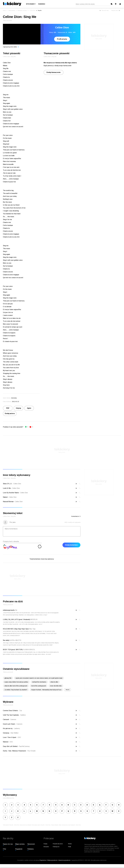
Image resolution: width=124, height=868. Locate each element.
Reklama (30, 849)
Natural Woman (8, 502)
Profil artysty (62, 39)
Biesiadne (46, 847)
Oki (16, 610)
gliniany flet (8, 678)
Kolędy (45, 844)
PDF (8, 408)
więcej (67, 690)
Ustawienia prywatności (64, 860)
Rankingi (42, 4)
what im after (54, 682)
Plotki (70, 847)
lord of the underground (39, 686)
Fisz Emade (31, 751)
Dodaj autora (10, 413)
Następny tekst (116, 11)
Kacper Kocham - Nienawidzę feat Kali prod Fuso (46, 690)
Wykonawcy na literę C (23, 11)
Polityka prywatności (52, 860)
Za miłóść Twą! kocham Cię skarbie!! (16, 690)
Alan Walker (14, 733)
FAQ (4, 849)
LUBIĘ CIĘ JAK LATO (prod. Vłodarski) (16, 619)
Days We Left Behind (10, 746)
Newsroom (31, 844)
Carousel (6, 719)
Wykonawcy (31, 4)
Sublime (22, 715)
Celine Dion (33, 11)
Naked (5, 497)
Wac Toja (32, 629)
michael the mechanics (39, 682)
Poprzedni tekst (104, 11)
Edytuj (18, 408)
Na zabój (6, 640)
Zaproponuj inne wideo (11, 47)
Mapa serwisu (20, 844)
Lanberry (16, 728)
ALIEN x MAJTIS (15, 640)
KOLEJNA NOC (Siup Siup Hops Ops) (16, 629)
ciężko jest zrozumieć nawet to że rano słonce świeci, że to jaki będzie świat (39, 678)
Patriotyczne (56, 847)
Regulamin (19, 849)
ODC (19, 737)
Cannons (13, 719)
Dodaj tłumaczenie (54, 72)
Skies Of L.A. (7, 484)
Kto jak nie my (8, 728)
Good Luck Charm (9, 724)
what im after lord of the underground (16, 686)
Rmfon (70, 844)
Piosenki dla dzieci (58, 844)
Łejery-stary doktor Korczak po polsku (16, 682)
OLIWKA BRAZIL (29, 650)
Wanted (6, 742)
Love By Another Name (11, 493)
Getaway (6, 733)
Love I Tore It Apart (10, 737)
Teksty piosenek (12, 11)
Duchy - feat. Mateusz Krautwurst (15, 751)
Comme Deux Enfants (11, 711)
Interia (4, 11)
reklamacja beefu (9, 610)
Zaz (20, 711)
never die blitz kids (56, 686)
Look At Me (7, 488)
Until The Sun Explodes (11, 715)
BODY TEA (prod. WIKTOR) (13, 650)
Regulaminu (43, 860)
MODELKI (34, 619)
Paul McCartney (24, 746)
